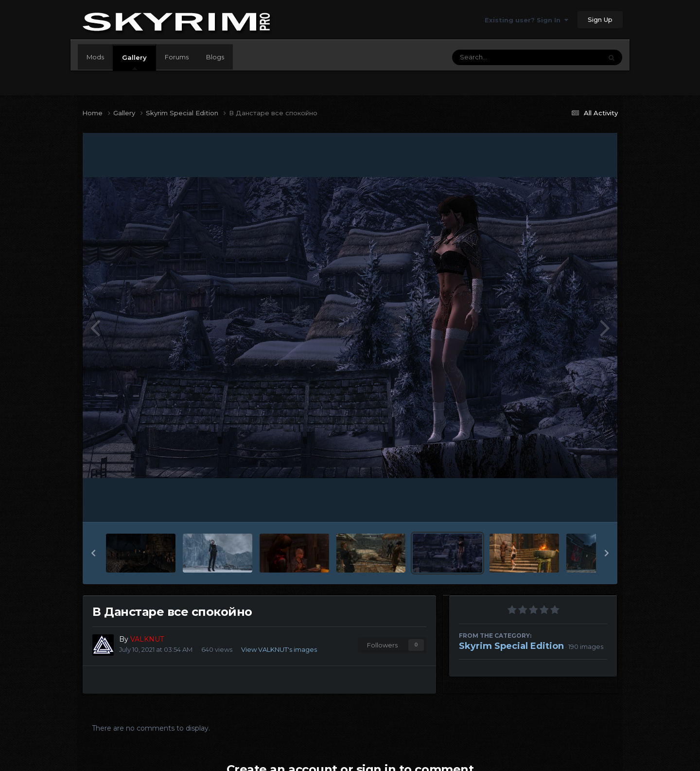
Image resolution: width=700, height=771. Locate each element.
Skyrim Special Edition (511, 646)
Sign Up (600, 19)
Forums (177, 57)
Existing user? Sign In (526, 20)
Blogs (215, 57)
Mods (95, 57)
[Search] (500, 57)
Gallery (134, 62)
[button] (93, 553)
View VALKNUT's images (279, 649)
